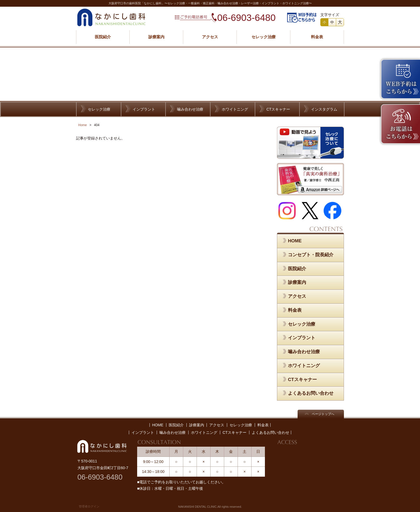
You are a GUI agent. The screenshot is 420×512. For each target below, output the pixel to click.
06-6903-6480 (246, 18)
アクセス (210, 37)
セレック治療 (264, 37)
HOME (295, 241)
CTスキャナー (278, 109)
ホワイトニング (235, 109)
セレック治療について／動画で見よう (310, 143)
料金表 (317, 37)
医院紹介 (103, 37)
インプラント (144, 109)
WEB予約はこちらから (302, 18)
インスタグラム (324, 109)
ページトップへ (323, 414)
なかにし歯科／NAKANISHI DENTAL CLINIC (111, 17)
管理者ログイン (89, 506)
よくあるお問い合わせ (311, 393)
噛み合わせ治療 (190, 109)
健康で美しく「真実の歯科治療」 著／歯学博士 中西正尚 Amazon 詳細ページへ (310, 179)
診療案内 (156, 37)
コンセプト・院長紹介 (311, 255)
